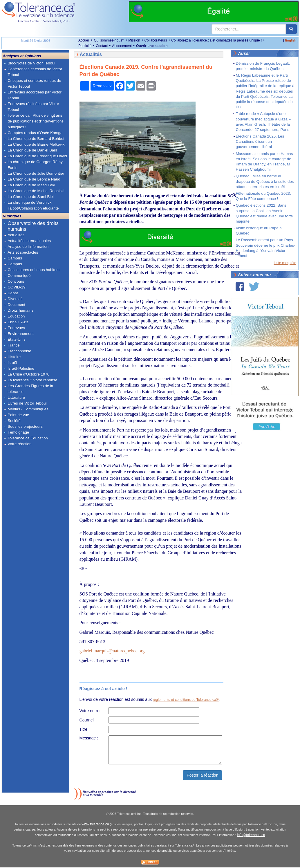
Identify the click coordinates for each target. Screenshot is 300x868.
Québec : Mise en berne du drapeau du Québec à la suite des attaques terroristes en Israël (265, 181)
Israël (12, 363)
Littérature (16, 397)
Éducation (16, 316)
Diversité (15, 299)
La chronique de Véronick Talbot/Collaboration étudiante (33, 205)
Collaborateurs (156, 40)
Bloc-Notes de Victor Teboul (31, 63)
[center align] (291, 29)
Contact (102, 46)
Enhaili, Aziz (18, 322)
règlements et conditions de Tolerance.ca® (186, 700)
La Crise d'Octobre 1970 (28, 374)
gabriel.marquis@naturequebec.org (112, 651)
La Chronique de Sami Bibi (31, 197)
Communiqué (19, 276)
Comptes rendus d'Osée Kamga (35, 133)
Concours (16, 281)
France (13, 345)
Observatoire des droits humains (33, 226)
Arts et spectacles (23, 252)
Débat (13, 293)
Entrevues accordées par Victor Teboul (35, 95)
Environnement (21, 334)
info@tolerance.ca (251, 836)
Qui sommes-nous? (109, 40)
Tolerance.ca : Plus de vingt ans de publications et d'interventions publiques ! (36, 121)
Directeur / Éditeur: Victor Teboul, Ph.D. (44, 21)
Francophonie (19, 351)
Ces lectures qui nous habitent (34, 270)
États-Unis (16, 339)
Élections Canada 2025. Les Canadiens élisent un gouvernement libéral (260, 141)
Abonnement (122, 46)
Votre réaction (19, 444)
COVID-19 (16, 287)
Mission (134, 40)
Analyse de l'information (28, 247)
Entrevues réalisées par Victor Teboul (33, 107)
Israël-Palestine (21, 368)
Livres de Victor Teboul (27, 403)
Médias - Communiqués (28, 409)
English (291, 40)
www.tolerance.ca (95, 825)
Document (16, 305)
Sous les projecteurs (25, 426)
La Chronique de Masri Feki (31, 185)
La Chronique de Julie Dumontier (36, 173)
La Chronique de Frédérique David (37, 156)
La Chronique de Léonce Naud (34, 179)
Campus (15, 258)
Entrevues (16, 328)
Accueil (84, 40)
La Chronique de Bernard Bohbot (36, 139)
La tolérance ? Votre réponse (32, 380)
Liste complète (285, 263)
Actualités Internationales (29, 241)
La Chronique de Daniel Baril (32, 150)
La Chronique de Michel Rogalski (36, 191)
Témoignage (18, 432)
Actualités (16, 235)
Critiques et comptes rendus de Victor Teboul (34, 83)
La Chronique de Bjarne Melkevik (36, 144)
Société (14, 421)
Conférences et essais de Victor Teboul (35, 72)
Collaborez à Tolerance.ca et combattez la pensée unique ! (216, 40)
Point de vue (18, 415)
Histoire (14, 357)
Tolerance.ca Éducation (28, 438)
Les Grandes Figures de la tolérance (30, 389)
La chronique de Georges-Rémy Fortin (35, 165)
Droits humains (20, 310)
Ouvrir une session (152, 46)
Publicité (85, 46)
